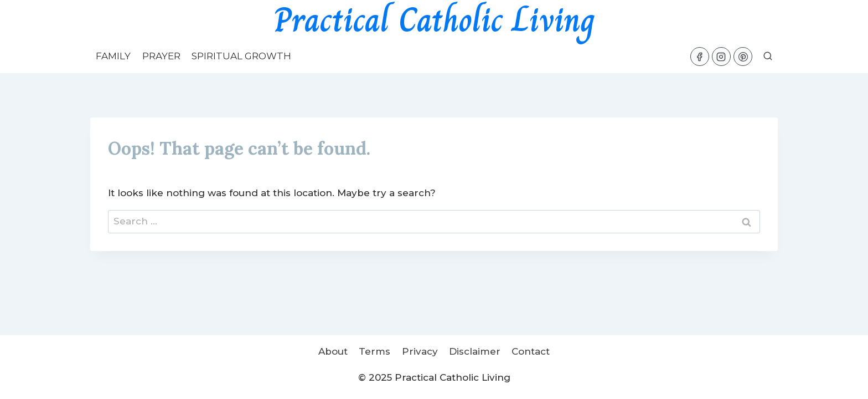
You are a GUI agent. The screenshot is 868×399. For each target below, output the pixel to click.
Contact (531, 351)
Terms (374, 351)
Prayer (161, 56)
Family (113, 56)
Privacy (420, 351)
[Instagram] (721, 57)
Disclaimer (475, 351)
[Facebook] (700, 57)
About (333, 351)
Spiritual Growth (241, 56)
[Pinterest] (743, 57)
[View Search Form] (768, 57)
